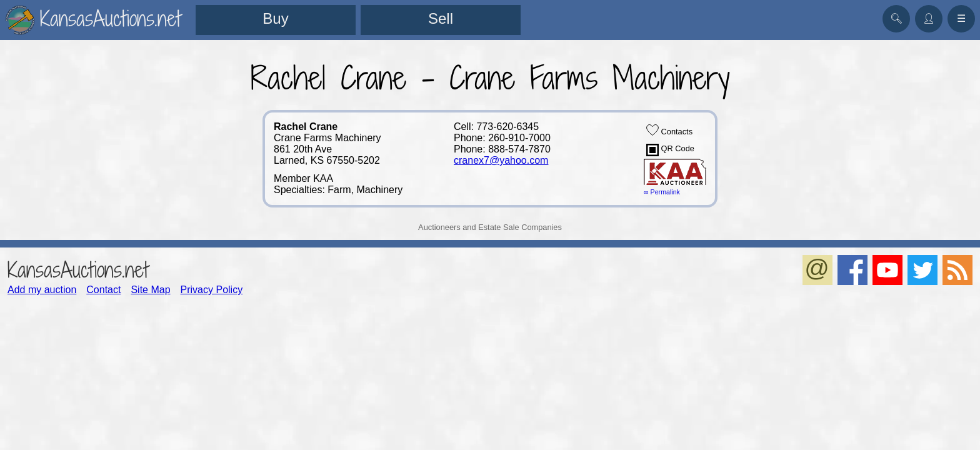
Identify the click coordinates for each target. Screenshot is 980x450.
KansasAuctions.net (78, 270)
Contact (103, 290)
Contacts (669, 130)
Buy (275, 18)
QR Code (670, 150)
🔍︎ (896, 18)
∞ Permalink (662, 192)
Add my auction (42, 290)
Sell (441, 18)
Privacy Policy (212, 290)
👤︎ (929, 18)
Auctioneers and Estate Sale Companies (490, 227)
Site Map (150, 290)
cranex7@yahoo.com (501, 160)
